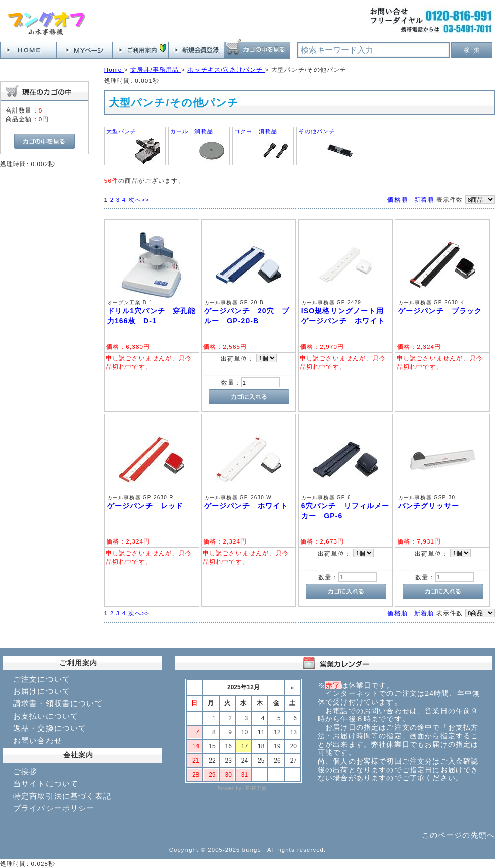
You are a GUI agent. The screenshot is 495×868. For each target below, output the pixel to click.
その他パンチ (317, 131)
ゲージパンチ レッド (145, 506)
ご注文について (42, 679)
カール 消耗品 (192, 131)
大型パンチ (121, 131)
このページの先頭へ (458, 835)
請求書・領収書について (58, 703)
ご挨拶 (25, 771)
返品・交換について (50, 728)
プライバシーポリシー (54, 808)
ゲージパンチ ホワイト (246, 506)
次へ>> (139, 200)
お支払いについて (46, 716)
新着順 (424, 200)
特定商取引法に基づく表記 (62, 796)
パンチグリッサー (429, 506)
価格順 (397, 200)
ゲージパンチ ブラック (440, 311)
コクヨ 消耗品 (256, 131)
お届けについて (42, 691)
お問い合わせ (38, 741)
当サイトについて (46, 783)
